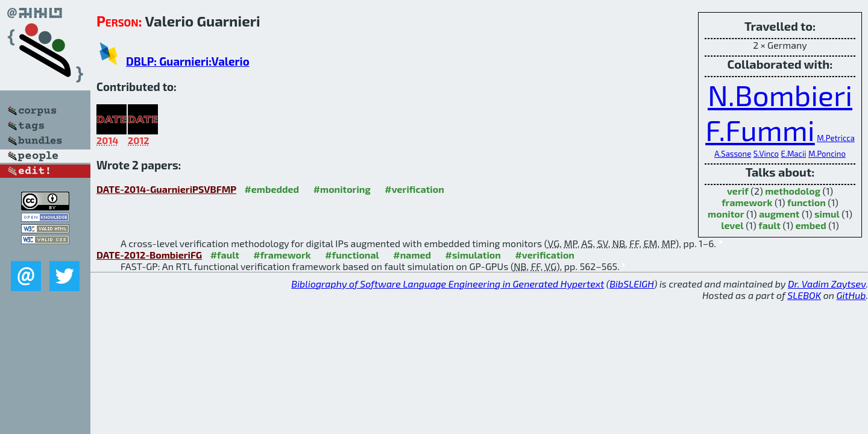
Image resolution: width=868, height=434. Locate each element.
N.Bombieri (780, 95)
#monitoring (342, 189)
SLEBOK (804, 295)
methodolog (793, 191)
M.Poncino (827, 154)
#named (412, 255)
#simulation (473, 255)
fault (769, 225)
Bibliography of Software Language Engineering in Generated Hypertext (448, 284)
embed (811, 225)
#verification (414, 189)
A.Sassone (733, 154)
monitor (726, 214)
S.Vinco (766, 154)
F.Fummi (760, 130)
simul (827, 214)
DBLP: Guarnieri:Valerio (188, 61)
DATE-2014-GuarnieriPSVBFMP (166, 189)
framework (747, 202)
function (807, 202)
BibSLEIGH (631, 284)
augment (779, 214)
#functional (352, 255)
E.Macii (794, 154)
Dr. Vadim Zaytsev (827, 284)
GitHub (851, 295)
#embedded (272, 189)
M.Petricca (835, 138)
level (732, 225)
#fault (225, 255)
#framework (282, 255)
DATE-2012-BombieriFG (149, 255)
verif (738, 191)
